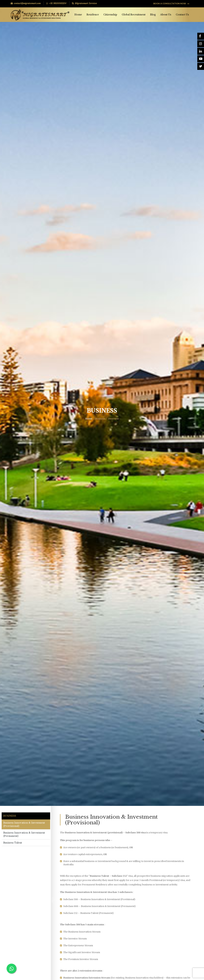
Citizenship (110, 15)
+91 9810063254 (56, 3)
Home (78, 15)
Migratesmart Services (84, 3)
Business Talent (13, 843)
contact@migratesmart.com (26, 3)
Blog (153, 15)
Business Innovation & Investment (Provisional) (24, 824)
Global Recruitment (134, 15)
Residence (93, 15)
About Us (166, 15)
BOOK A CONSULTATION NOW (171, 4)
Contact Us (182, 15)
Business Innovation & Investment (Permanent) (24, 834)
